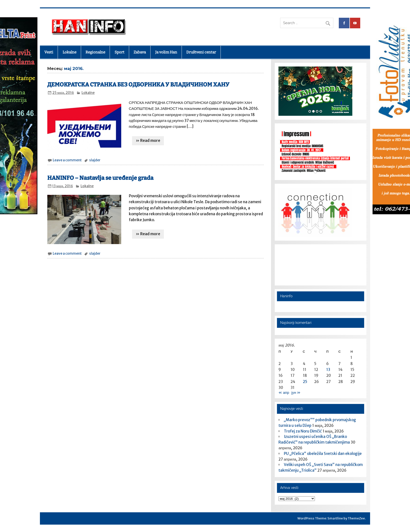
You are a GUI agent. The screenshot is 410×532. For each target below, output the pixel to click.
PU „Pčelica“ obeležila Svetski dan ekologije (323, 454)
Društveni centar (201, 52)
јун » (296, 392)
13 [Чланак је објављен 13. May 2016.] (328, 370)
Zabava (140, 52)
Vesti (49, 52)
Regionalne (95, 52)
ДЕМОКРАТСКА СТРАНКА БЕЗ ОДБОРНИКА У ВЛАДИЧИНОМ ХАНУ (138, 85)
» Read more (148, 141)
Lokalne (69, 52)
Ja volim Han (166, 52)
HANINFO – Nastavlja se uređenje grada (100, 178)
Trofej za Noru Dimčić (303, 431)
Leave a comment (67, 160)
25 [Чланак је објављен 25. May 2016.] (305, 382)
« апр (284, 392)
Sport (120, 52)
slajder (95, 160)
